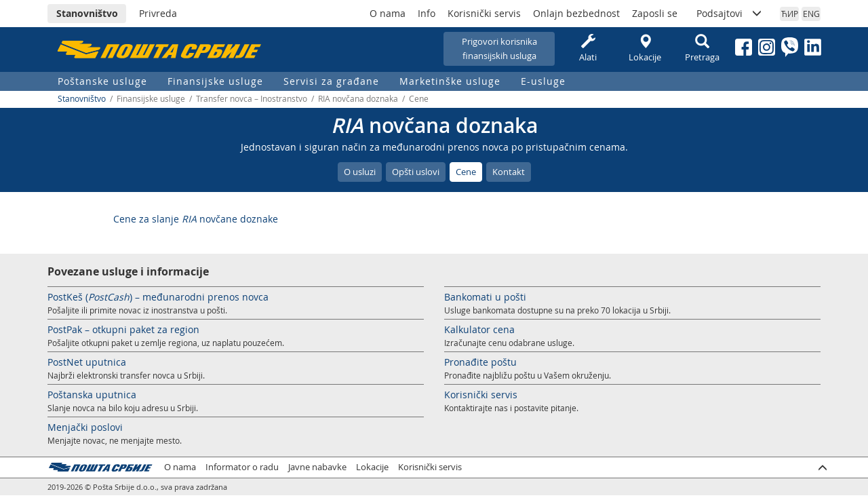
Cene (466, 172)
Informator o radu (242, 467)
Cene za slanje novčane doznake (196, 219)
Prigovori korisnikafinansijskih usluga (499, 49)
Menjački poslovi (85, 427)
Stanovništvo (87, 13)
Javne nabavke (317, 467)
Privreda (158, 13)
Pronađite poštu (480, 362)
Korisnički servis (484, 13)
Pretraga (702, 49)
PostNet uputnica (87, 362)
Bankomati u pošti (485, 297)
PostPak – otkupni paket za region (123, 329)
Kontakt (509, 172)
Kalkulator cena (479, 329)
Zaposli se (655, 13)
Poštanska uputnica (92, 395)
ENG (811, 14)
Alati (588, 49)
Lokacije (645, 49)
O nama (388, 13)
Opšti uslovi (416, 172)
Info (427, 13)
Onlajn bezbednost (576, 13)
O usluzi (360, 172)
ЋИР (790, 14)
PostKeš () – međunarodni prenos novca (158, 297)
